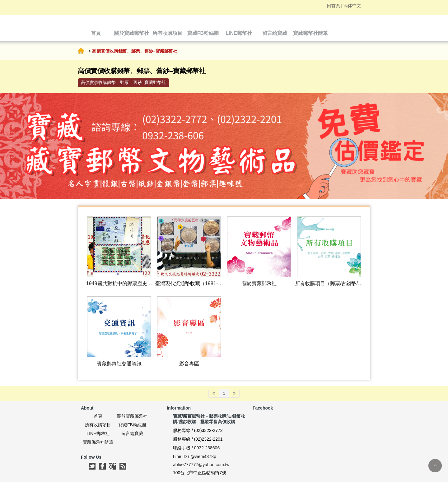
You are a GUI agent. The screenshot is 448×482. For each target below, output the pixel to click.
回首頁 (334, 6)
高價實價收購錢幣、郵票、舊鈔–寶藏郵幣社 (124, 82)
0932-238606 (207, 448)
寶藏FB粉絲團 (132, 425)
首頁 (81, 51)
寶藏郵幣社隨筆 (98, 442)
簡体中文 (352, 6)
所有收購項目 (98, 425)
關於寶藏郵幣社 (259, 283)
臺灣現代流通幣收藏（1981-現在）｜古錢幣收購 (189, 284)
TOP (435, 466)
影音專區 (189, 364)
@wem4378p (203, 457)
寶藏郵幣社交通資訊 (119, 364)
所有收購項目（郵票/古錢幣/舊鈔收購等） (329, 284)
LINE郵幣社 (98, 433)
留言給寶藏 (132, 433)
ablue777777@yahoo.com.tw (201, 465)
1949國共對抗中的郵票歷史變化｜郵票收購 (119, 284)
